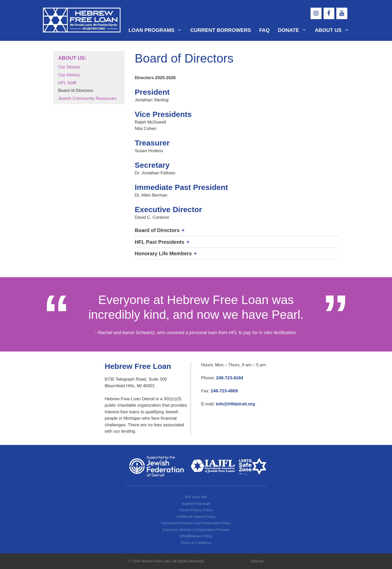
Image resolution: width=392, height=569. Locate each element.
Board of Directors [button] (157, 230)
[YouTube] (342, 13)
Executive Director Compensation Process (196, 530)
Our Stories (69, 67)
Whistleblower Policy (196, 536)
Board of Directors (76, 90)
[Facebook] (329, 13)
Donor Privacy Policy (196, 510)
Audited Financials (196, 504)
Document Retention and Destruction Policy (196, 523)
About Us (332, 30)
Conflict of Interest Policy (196, 517)
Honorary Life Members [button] (163, 253)
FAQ (264, 30)
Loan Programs (157, 30)
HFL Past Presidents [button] (160, 242)
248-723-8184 (230, 378)
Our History (69, 75)
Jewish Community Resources (87, 98)
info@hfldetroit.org (235, 404)
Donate (294, 30)
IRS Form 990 (196, 497)
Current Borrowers (221, 30)
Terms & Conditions (196, 543)
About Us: (72, 58)
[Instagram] (316, 13)
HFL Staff (67, 83)
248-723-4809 (224, 391)
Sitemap (257, 561)
